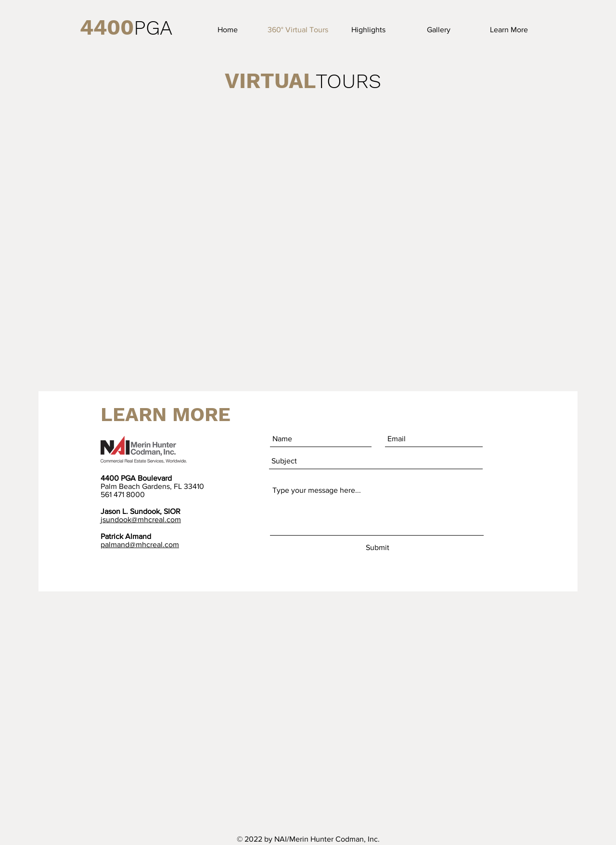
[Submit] (377, 548)
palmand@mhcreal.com (140, 544)
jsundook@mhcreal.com (141, 519)
